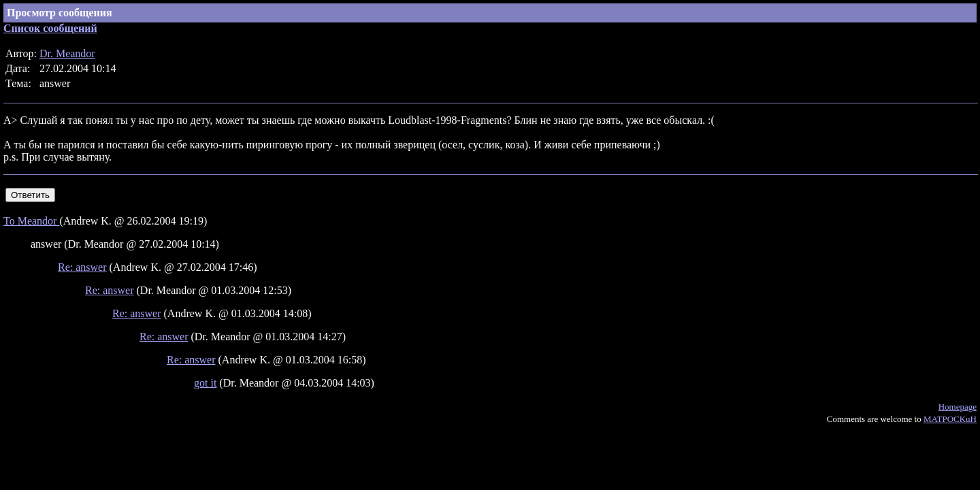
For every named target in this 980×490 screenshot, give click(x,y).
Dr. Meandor (67, 53)
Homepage (958, 407)
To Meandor (31, 221)
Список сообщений (50, 28)
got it (205, 383)
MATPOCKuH (950, 419)
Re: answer (82, 267)
